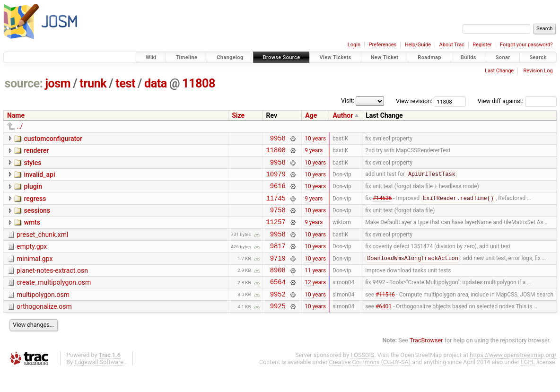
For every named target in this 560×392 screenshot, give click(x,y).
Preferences (382, 45)
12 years (315, 300)
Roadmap (429, 57)
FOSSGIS (362, 376)
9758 (278, 220)
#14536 (382, 207)
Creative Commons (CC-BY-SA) (370, 383)
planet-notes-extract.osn (52, 286)
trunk (93, 83)
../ (20, 126)
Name (16, 115)
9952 (278, 314)
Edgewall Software (99, 383)
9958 (278, 139)
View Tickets (335, 57)
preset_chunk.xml (42, 246)
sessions (37, 219)
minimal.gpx (35, 273)
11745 (276, 206)
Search (538, 57)
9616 (278, 193)
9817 (278, 260)
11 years (315, 287)
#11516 (385, 314)
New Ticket (385, 57)
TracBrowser (426, 362)
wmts (32, 232)
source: (24, 83)
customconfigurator (53, 139)
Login (354, 45)
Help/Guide (418, 45)
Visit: (348, 100)
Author (343, 115)
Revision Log (538, 71)
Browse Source (282, 57)
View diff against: (517, 101)
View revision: (414, 101)
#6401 (384, 327)
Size (238, 115)
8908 (278, 287)
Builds (468, 57)
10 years (315, 139)
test (125, 83)
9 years (314, 153)
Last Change (499, 71)
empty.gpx (32, 259)
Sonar (503, 57)
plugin (33, 192)
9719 (278, 274)
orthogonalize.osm (44, 326)
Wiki (151, 57)
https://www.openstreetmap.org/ (513, 376)
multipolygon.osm (43, 313)
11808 (199, 83)
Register (482, 45)
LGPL (528, 383)
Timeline (186, 57)
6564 (278, 300)
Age (311, 115)
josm (58, 83)
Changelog (230, 57)
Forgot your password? (526, 45)
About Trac (452, 45)
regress (35, 206)
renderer (36, 152)
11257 (276, 233)
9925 (278, 327)
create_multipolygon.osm (54, 299)
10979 (276, 179)
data (156, 83)
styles (32, 166)
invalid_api (39, 179)
